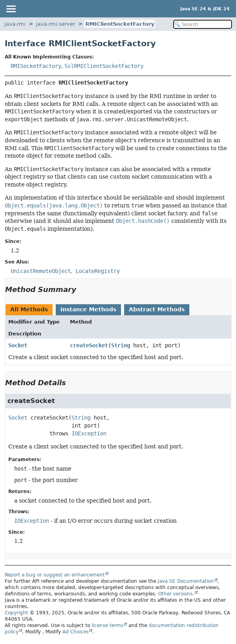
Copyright (16, 613)
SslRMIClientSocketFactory (104, 66)
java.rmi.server (56, 24)
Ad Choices (76, 632)
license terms (108, 625)
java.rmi (15, 24)
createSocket (89, 345)
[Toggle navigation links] (11, 9)
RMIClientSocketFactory (120, 24)
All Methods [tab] (29, 309)
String (121, 345)
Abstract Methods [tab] (157, 309)
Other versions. (176, 594)
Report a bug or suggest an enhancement (55, 575)
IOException (89, 433)
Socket (18, 345)
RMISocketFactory (36, 66)
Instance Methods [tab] (88, 309)
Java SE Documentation (186, 581)
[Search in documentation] (203, 24)
